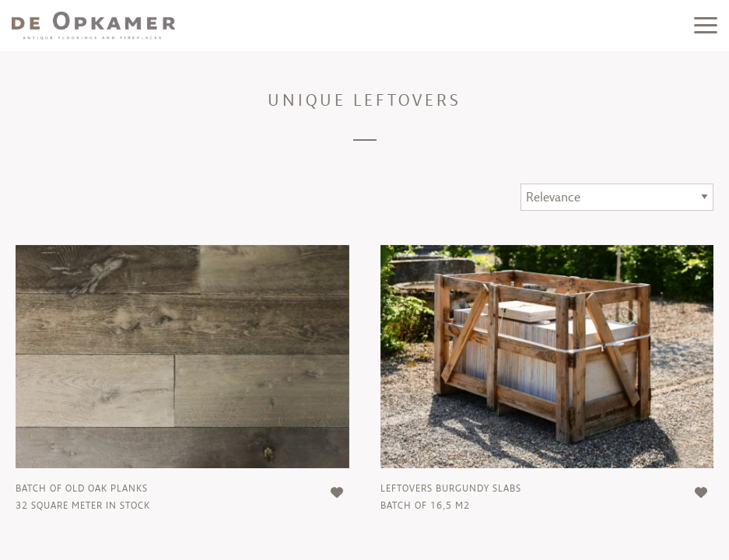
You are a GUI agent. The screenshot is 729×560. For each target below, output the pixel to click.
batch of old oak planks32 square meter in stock (83, 497)
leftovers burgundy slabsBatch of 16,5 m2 (451, 497)
